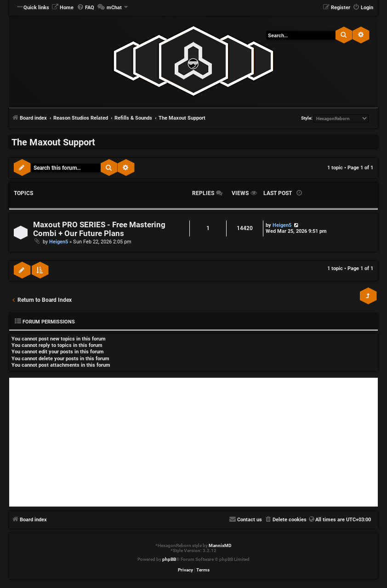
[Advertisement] (193, 442)
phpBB (169, 559)
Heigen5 (59, 242)
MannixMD (220, 545)
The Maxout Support (53, 142)
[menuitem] (63, 8)
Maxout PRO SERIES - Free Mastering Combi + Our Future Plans (99, 229)
